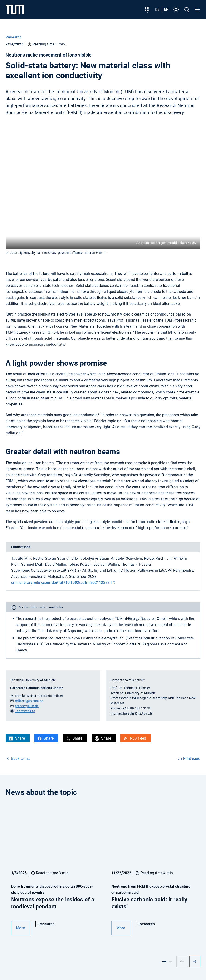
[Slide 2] (170, 961)
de (157, 9)
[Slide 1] (164, 961)
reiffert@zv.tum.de (29, 701)
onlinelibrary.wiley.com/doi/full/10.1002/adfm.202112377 (60, 583)
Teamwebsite (25, 711)
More (21, 928)
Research (14, 37)
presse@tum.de (27, 706)
